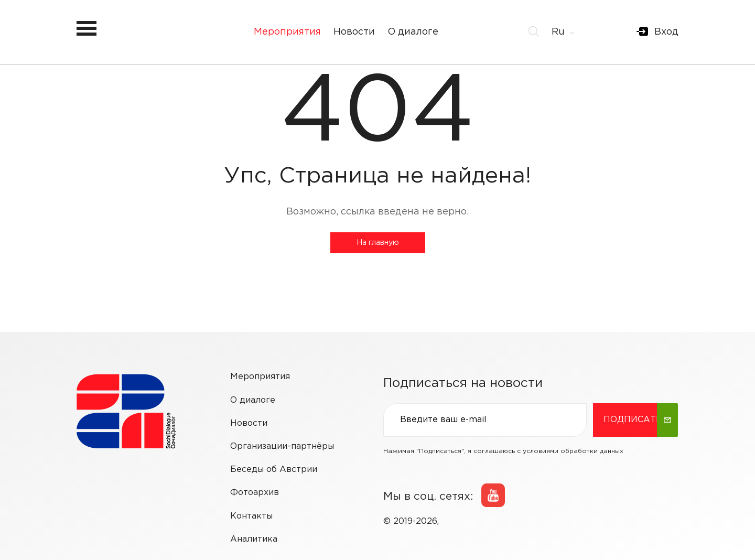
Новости (354, 32)
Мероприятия (287, 32)
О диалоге (413, 32)
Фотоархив (255, 493)
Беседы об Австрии (274, 470)
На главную (378, 243)
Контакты (251, 516)
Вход (666, 32)
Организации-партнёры (282, 446)
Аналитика (254, 539)
